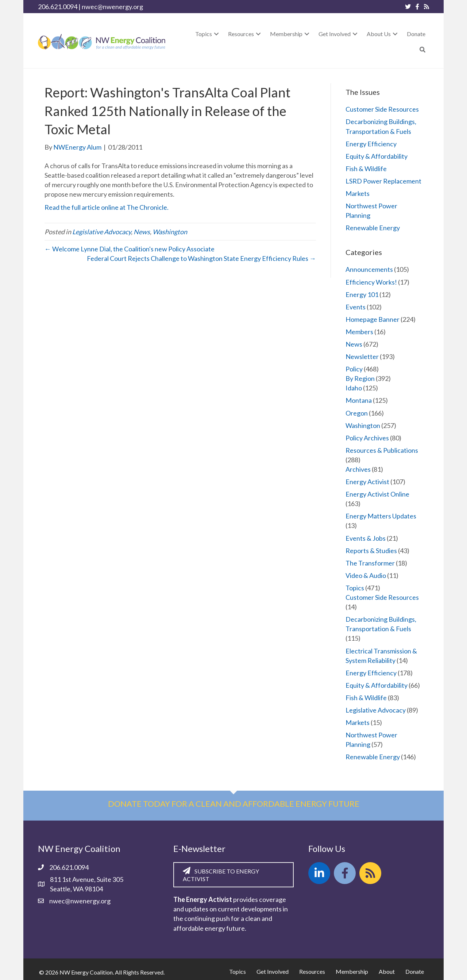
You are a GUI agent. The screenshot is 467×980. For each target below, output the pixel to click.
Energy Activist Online (377, 494)
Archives (358, 469)
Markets (358, 193)
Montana (359, 400)
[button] (216, 34)
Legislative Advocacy (102, 232)
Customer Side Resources (382, 109)
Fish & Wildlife (366, 169)
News (142, 232)
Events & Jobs (366, 538)
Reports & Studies (371, 551)
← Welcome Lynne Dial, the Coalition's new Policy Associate (130, 249)
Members (359, 332)
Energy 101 (362, 294)
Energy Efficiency (371, 144)
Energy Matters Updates (381, 516)
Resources (312, 971)
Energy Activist (367, 482)
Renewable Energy (373, 228)
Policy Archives (367, 438)
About (387, 971)
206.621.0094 (58, 7)
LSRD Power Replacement (383, 181)
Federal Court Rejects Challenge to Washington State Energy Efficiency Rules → (201, 258)
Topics (355, 588)
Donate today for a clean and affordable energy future (234, 804)
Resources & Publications (382, 450)
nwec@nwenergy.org (112, 7)
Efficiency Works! (371, 282)
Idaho (354, 388)
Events (356, 307)
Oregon (357, 413)
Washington (170, 232)
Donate (415, 971)
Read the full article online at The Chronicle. (107, 207)
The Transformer (370, 563)
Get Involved (273, 971)
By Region (360, 378)
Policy (354, 369)
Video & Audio (366, 575)
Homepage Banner (373, 319)
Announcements (369, 269)
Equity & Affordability (377, 156)
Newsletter (362, 356)
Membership (352, 971)
